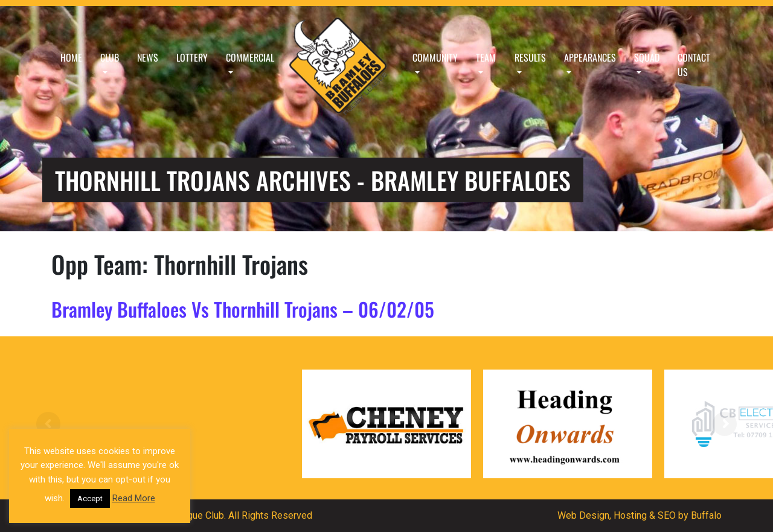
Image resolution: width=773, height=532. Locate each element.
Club (110, 57)
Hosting (630, 515)
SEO (667, 515)
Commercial (250, 57)
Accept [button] (90, 498)
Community (435, 57)
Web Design (583, 515)
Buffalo (706, 515)
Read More (134, 498)
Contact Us (694, 65)
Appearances (590, 57)
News (148, 57)
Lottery (192, 57)
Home (71, 57)
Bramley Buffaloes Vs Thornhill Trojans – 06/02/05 (243, 309)
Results (530, 57)
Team (486, 57)
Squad (647, 57)
